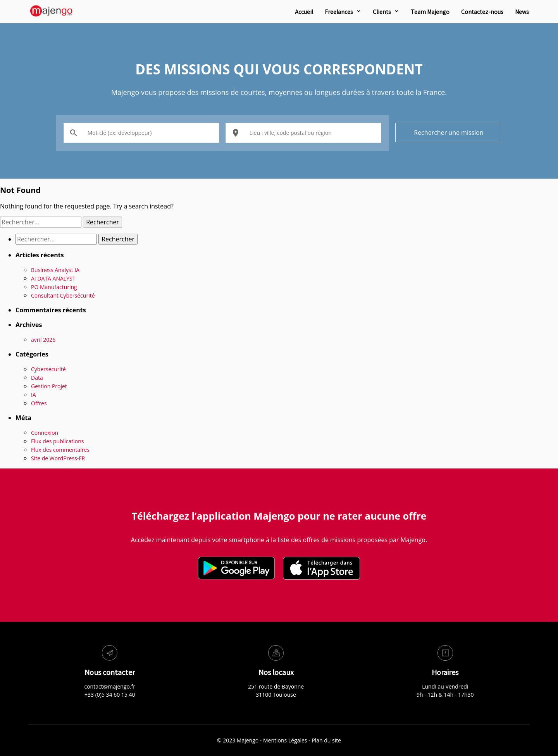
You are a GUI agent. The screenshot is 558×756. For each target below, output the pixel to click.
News (522, 12)
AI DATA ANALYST (53, 278)
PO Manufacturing (54, 287)
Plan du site (326, 740)
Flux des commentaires (60, 450)
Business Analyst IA (55, 270)
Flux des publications (58, 441)
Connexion (45, 433)
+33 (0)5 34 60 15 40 (110, 695)
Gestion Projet (49, 386)
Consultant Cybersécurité (63, 295)
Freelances (339, 12)
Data (37, 378)
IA (34, 395)
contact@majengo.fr (110, 686)
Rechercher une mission (449, 133)
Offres (39, 403)
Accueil (304, 12)
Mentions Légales (285, 740)
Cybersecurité (48, 369)
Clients (382, 12)
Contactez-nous (482, 12)
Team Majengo (430, 12)
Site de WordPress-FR (58, 458)
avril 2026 (43, 340)
